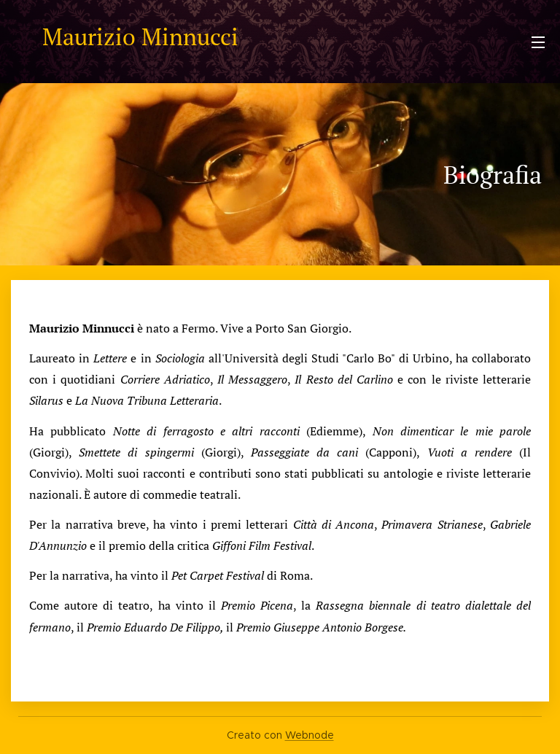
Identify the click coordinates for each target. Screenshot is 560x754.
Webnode (310, 735)
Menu (538, 42)
